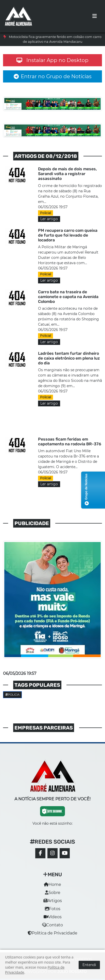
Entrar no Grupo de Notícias (53, 76)
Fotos (53, 909)
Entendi (89, 965)
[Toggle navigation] (95, 16)
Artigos (53, 901)
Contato (52, 925)
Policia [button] (12, 695)
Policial (46, 213)
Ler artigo (49, 219)
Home (52, 884)
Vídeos (53, 917)
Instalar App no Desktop (52, 60)
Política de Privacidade (52, 933)
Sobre (53, 893)
